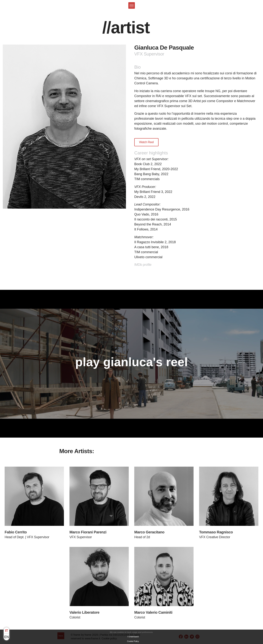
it (7, 631)
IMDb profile (143, 265)
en (6, 637)
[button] (132, 5)
